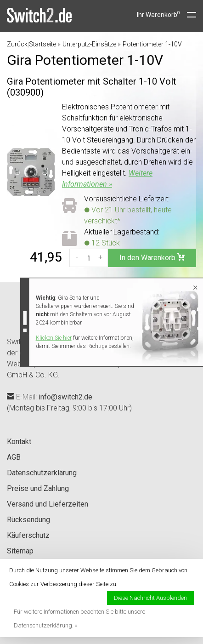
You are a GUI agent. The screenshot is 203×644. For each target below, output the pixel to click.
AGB (14, 457)
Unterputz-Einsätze (89, 44)
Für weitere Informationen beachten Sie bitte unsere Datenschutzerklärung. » (79, 618)
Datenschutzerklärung (42, 473)
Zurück (17, 44)
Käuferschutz (28, 535)
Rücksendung (28, 520)
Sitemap (20, 551)
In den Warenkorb (152, 258)
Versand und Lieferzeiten (48, 504)
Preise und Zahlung (38, 488)
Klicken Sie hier (54, 338)
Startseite (42, 44)
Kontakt (19, 442)
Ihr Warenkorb (158, 15)
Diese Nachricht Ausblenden (150, 598)
